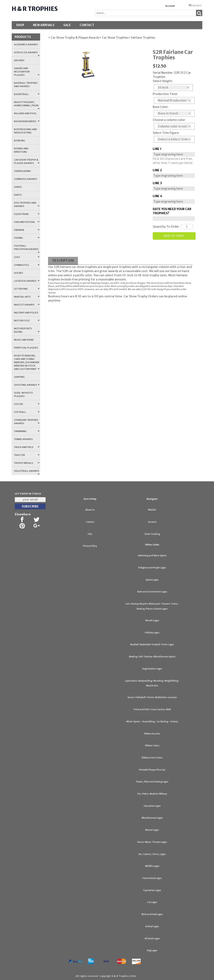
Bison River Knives (27, 121)
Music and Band (24, 340)
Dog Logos (152, 950)
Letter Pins (27, 289)
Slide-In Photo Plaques (23, 394)
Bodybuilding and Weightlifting (25, 131)
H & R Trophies (35, 9)
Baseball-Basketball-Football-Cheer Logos (152, 645)
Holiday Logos (152, 633)
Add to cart (174, 236)
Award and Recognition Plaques (27, 72)
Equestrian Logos (152, 890)
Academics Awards (26, 44)
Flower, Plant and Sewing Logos (152, 782)
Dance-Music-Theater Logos (152, 842)
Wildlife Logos (152, 866)
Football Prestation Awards (27, 249)
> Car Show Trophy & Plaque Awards (74, 38)
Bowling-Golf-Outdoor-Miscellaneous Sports (152, 657)
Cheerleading (22, 171)
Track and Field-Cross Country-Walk (152, 709)
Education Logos (152, 806)
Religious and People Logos (152, 568)
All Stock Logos (152, 939)
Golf (27, 257)
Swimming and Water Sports (152, 556)
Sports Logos (152, 580)
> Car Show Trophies (114, 38)
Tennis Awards (23, 439)
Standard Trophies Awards (27, 422)
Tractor (27, 455)
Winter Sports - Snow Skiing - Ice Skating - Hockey (152, 722)
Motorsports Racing (27, 330)
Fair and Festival (27, 222)
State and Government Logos (152, 592)
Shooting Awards (27, 385)
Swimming (27, 431)
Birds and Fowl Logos (152, 914)
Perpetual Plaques (26, 348)
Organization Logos (152, 669)
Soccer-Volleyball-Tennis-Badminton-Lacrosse (152, 697)
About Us (90, 510)
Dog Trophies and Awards (27, 204)
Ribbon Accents (152, 734)
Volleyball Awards (27, 472)
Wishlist (152, 510)
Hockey (19, 273)
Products (23, 37)
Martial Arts (27, 297)
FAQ (90, 534)
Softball (27, 412)
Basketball (27, 94)
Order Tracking (152, 534)
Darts (18, 195)
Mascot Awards (27, 305)
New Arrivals (44, 25)
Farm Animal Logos (152, 878)
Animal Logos (152, 926)
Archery (19, 60)
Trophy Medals (27, 463)
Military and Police (26, 313)
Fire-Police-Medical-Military (152, 794)
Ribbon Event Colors (152, 758)
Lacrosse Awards (27, 281)
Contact (87, 25)
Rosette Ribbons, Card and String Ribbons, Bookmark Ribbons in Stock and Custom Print (27, 362)
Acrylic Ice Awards (27, 54)
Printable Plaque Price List (152, 770)
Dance (18, 187)
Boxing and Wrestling (21, 150)
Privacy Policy (90, 546)
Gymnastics (27, 265)
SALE (67, 25)
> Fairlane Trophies (142, 38)
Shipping (19, 377)
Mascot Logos (152, 830)
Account (170, 6)
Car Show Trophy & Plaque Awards (27, 161)
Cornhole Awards (26, 179)
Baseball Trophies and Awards (26, 85)
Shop (20, 25)
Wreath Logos (152, 621)
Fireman (27, 230)
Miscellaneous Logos (152, 818)
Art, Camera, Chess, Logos (152, 854)
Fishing (27, 238)
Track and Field (27, 447)
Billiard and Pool (25, 113)
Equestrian (27, 214)
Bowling (20, 141)
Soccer (27, 404)
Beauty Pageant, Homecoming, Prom (27, 105)
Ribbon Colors (152, 746)
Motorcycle (27, 321)
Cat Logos (152, 902)
